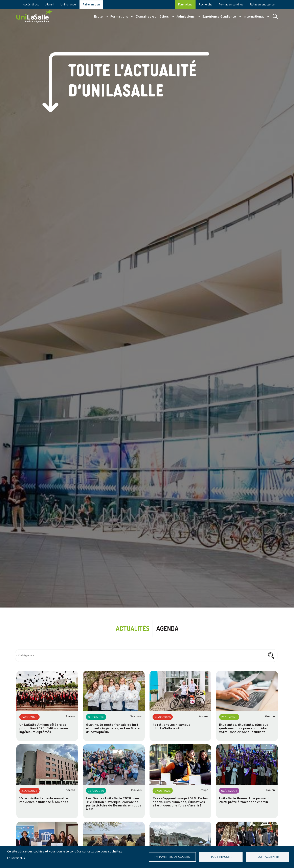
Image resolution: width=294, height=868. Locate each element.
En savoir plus (16, 858)
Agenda (167, 628)
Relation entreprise (262, 5)
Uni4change (68, 5)
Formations (185, 5)
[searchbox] (146, 655)
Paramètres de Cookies (172, 857)
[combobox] (146, 656)
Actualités (133, 628)
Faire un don (91, 5)
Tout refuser (221, 857)
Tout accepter (267, 857)
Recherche (206, 5)
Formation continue (231, 5)
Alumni (50, 5)
